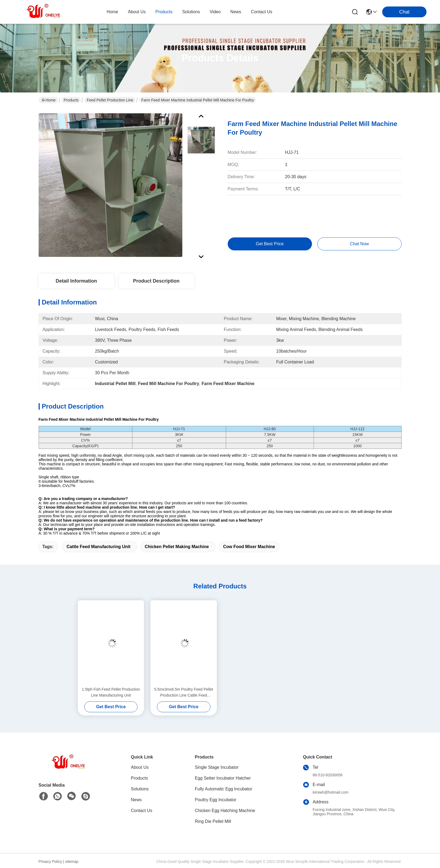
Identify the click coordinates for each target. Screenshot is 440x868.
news (236, 12)
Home (112, 12)
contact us (262, 12)
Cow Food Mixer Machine (249, 547)
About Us (140, 767)
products (164, 12)
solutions (191, 12)
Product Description (156, 281)
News (136, 800)
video (215, 12)
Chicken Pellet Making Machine (177, 547)
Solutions (140, 789)
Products (71, 100)
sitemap (72, 862)
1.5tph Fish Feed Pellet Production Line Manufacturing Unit (111, 692)
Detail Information (76, 281)
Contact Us (142, 811)
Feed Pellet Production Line (110, 100)
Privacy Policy (50, 862)
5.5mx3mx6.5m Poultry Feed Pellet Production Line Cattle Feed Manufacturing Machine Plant (184, 693)
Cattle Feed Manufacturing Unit (98, 547)
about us (137, 12)
